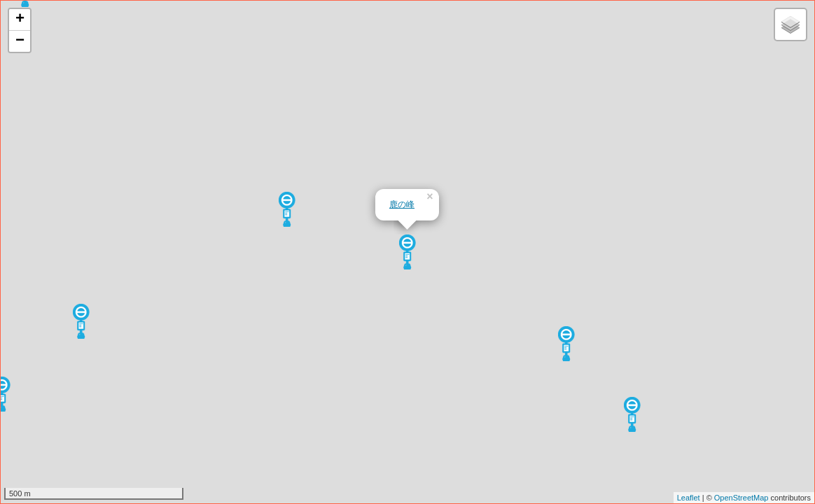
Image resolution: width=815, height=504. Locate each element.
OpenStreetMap (741, 498)
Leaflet (689, 498)
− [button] (20, 41)
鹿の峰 (402, 204)
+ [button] (20, 20)
